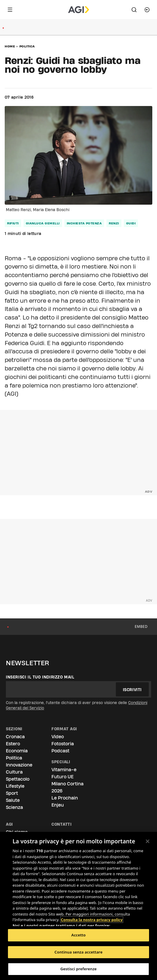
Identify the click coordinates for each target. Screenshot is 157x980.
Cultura (14, 772)
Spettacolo (18, 779)
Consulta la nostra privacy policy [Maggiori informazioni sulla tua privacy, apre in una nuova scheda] (92, 920)
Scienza (14, 807)
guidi (131, 223)
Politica (27, 46)
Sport (12, 793)
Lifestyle (15, 786)
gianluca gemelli (43, 223)
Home (10, 46)
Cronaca (15, 737)
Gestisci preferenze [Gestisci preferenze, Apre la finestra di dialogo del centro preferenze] (78, 969)
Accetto (79, 935)
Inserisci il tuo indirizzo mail (40, 677)
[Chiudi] (148, 841)
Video (58, 737)
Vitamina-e (64, 770)
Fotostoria (63, 744)
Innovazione (19, 765)
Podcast (60, 751)
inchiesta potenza (84, 223)
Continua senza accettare (78, 952)
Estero (13, 744)
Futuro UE (62, 777)
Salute (13, 800)
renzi (114, 223)
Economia (17, 751)
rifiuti (13, 223)
